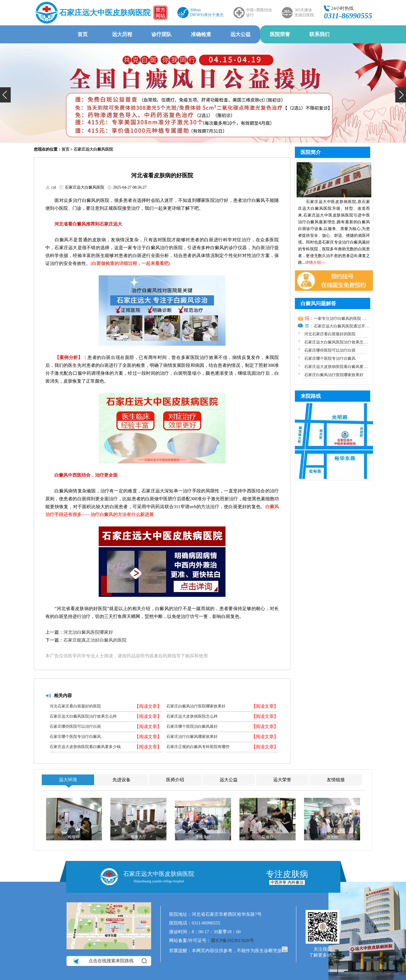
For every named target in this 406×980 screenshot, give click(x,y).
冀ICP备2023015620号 (232, 940)
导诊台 (268, 837)
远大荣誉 (282, 780)
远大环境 (68, 780)
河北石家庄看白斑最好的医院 (75, 706)
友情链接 (336, 780)
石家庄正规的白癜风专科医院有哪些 (198, 747)
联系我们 (319, 34)
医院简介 (311, 152)
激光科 (332, 837)
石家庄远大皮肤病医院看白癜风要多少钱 (85, 747)
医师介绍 (175, 780)
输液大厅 (138, 837)
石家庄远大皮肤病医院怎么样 (192, 716)
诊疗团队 (162, 34)
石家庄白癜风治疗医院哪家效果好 (196, 706)
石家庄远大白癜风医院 (93, 149)
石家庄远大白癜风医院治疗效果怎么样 (83, 716)
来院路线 (311, 396)
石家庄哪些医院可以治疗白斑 (75, 727)
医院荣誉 (280, 34)
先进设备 (122, 780)
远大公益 (240, 34)
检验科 (74, 837)
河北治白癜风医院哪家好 (88, 632)
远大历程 (122, 34)
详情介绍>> (315, 263)
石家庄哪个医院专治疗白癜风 (75, 737)
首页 (83, 34)
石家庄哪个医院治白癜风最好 (192, 727)
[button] (5, 95)
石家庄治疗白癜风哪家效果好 (192, 737)
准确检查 (201, 34)
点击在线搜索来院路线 (109, 961)
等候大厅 (203, 837)
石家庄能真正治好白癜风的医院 (95, 640)
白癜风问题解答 (318, 303)
